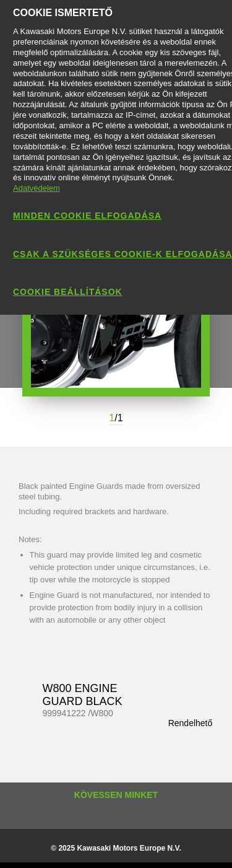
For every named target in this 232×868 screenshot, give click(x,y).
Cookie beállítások (68, 292)
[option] (116, 317)
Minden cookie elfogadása (87, 216)
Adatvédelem (37, 188)
